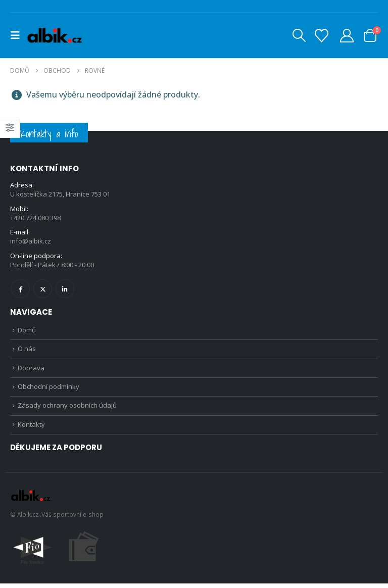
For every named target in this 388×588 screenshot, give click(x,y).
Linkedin (65, 290)
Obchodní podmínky (48, 390)
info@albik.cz (31, 242)
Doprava (31, 370)
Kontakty (31, 429)
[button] (18, 35)
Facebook (20, 290)
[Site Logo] (54, 36)
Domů (27, 331)
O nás (27, 351)
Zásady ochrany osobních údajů (67, 409)
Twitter (43, 290)
